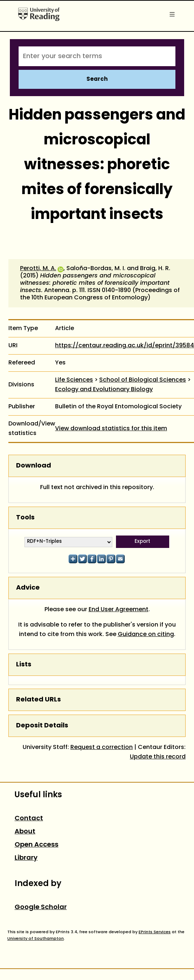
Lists (24, 665)
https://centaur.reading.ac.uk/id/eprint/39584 (125, 346)
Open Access (36, 845)
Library (26, 858)
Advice (28, 588)
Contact (29, 819)
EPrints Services (155, 932)
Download (34, 466)
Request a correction (102, 748)
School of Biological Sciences (143, 380)
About (25, 832)
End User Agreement (119, 610)
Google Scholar (41, 907)
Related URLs (38, 700)
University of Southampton (36, 939)
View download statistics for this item (111, 429)
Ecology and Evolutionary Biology (104, 390)
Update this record (158, 757)
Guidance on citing (146, 635)
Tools (25, 518)
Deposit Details (42, 726)
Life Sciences (74, 380)
